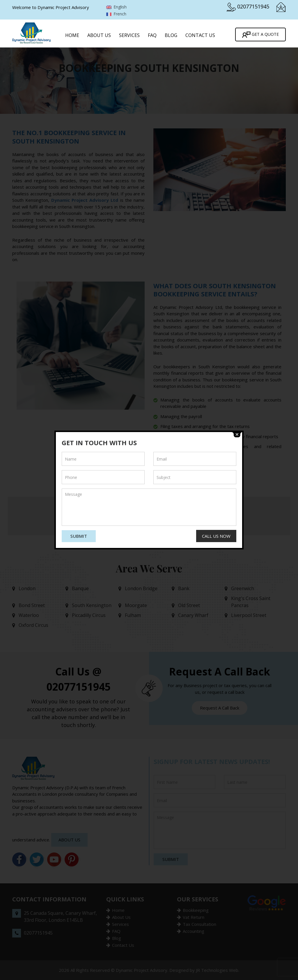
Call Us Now (216, 536)
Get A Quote (260, 35)
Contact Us (200, 35)
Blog (171, 35)
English (116, 7)
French (116, 14)
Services (129, 35)
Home (72, 35)
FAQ (152, 35)
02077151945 (253, 6)
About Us (99, 35)
